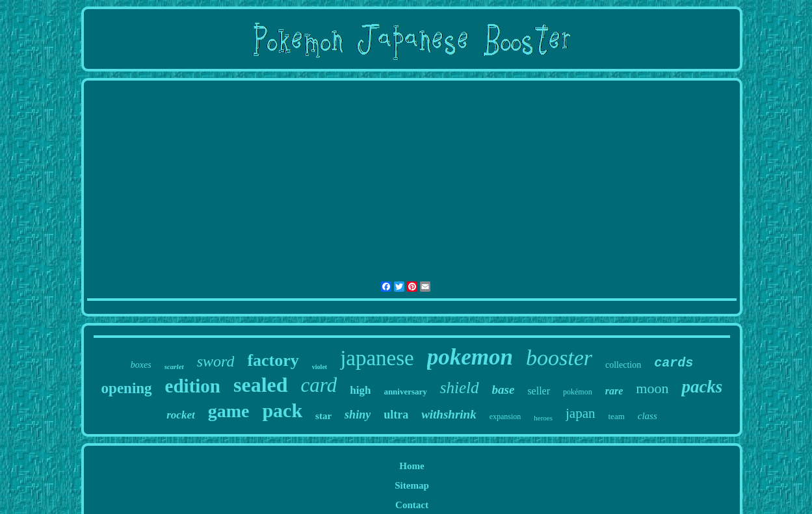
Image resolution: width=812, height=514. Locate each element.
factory (273, 360)
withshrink (449, 414)
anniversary (405, 392)
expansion (505, 417)
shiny (358, 415)
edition (193, 386)
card (319, 385)
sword (216, 361)
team (617, 416)
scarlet (174, 366)
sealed (261, 385)
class (648, 416)
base (504, 390)
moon (652, 388)
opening (127, 388)
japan (580, 413)
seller (539, 391)
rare (614, 391)
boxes (141, 365)
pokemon (470, 357)
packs (702, 387)
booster (559, 358)
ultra (396, 415)
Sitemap (412, 485)
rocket (180, 415)
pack (282, 410)
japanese (377, 358)
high (360, 390)
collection (623, 365)
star (323, 416)
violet (320, 367)
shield (460, 388)
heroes (543, 418)
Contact (412, 505)
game (229, 411)
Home (412, 466)
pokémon (578, 392)
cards (674, 363)
